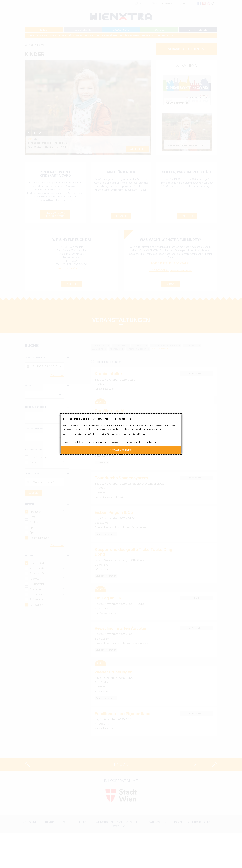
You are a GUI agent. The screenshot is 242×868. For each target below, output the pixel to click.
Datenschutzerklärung (133, 434)
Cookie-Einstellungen (90, 442)
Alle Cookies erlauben (121, 450)
